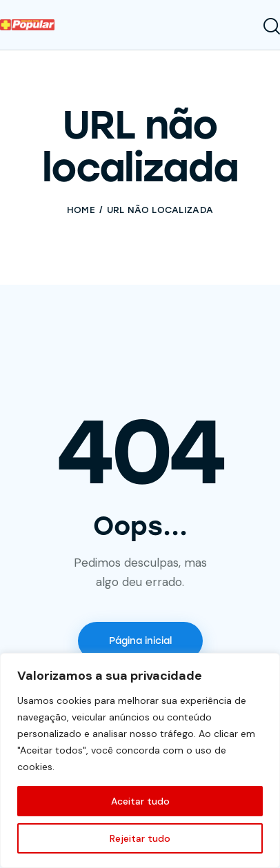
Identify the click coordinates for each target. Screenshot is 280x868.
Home (81, 210)
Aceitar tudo (140, 801)
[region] (140, 760)
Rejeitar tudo (140, 838)
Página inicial (140, 641)
